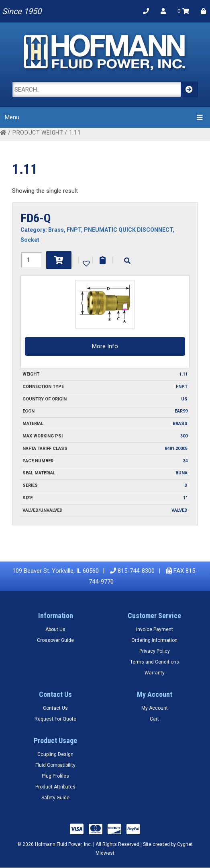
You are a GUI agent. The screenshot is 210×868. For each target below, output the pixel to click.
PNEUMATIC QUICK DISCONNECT (128, 230)
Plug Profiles (55, 776)
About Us (55, 629)
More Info (105, 346)
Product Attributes (55, 787)
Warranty (155, 673)
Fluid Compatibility (55, 765)
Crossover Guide (55, 640)
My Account (155, 708)
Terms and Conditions (155, 662)
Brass (56, 230)
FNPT (74, 230)
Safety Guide (55, 798)
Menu (105, 117)
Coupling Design (55, 754)
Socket (30, 240)
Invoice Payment (155, 629)
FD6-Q (36, 218)
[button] (86, 263)
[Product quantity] (31, 260)
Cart (154, 719)
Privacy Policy (155, 651)
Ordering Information (154, 640)
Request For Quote (55, 719)
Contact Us (55, 708)
